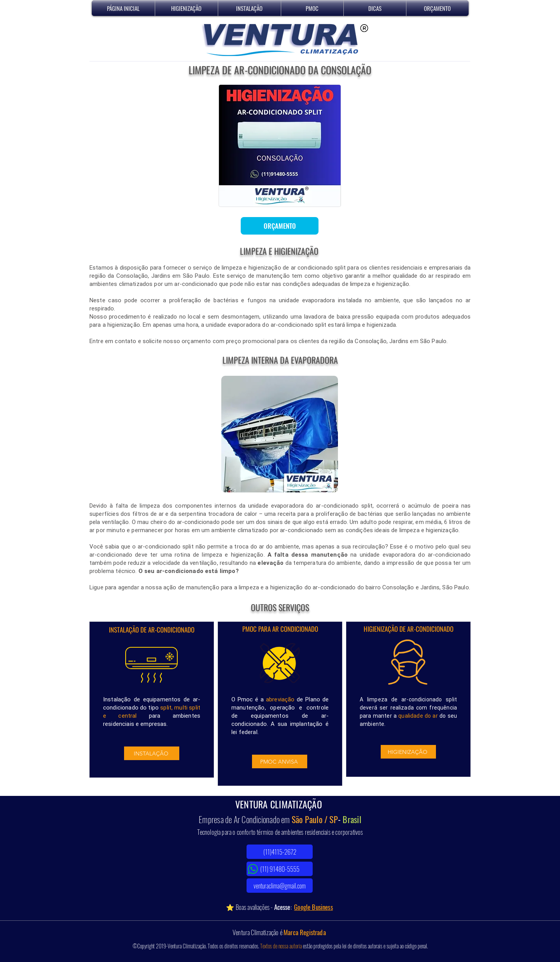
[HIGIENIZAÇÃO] (408, 752)
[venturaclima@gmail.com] (280, 886)
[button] (186, 8)
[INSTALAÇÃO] (152, 753)
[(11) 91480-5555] (280, 869)
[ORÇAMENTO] (280, 226)
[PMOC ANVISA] (280, 761)
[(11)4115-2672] (280, 852)
